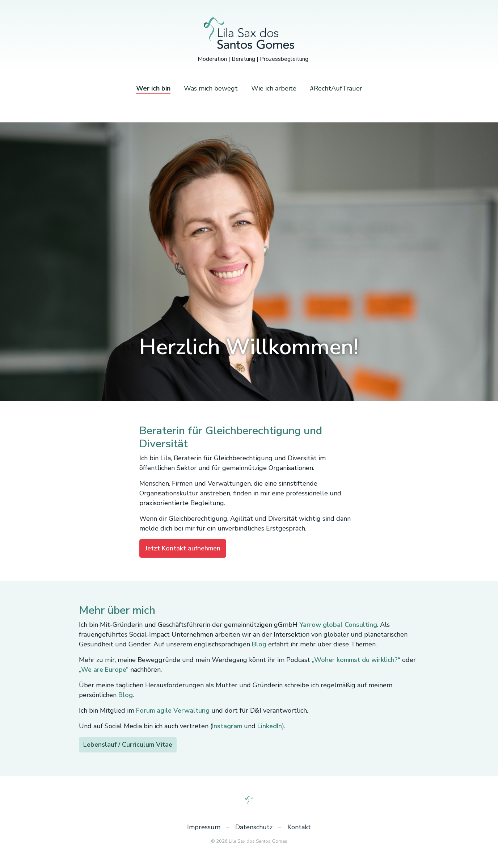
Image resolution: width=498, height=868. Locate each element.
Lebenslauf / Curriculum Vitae (128, 745)
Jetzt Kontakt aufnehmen (183, 548)
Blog (259, 644)
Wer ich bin (153, 88)
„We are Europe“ (104, 670)
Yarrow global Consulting (338, 625)
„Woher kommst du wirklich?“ (356, 660)
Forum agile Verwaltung (173, 710)
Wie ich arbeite (274, 88)
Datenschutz (254, 827)
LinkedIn (270, 726)
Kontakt (299, 827)
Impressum (204, 827)
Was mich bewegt (211, 88)
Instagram (227, 726)
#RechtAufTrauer (336, 88)
